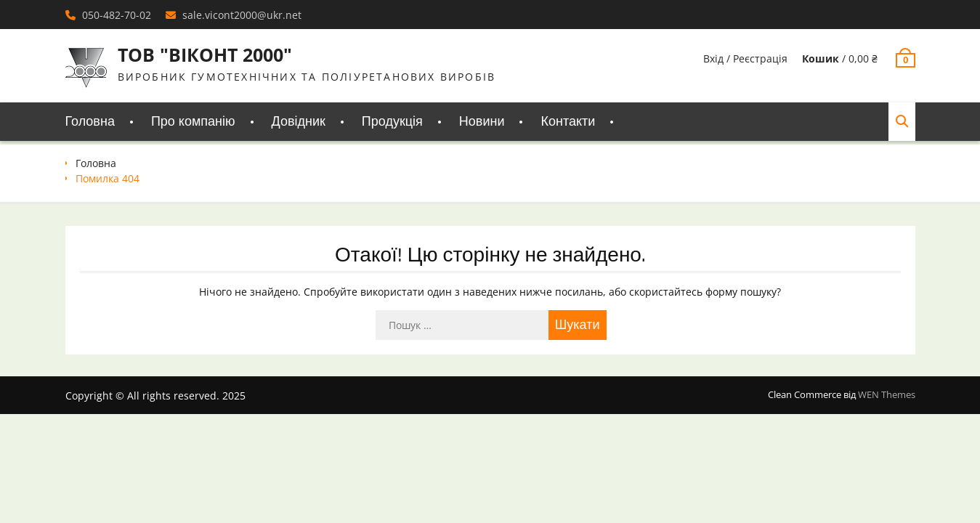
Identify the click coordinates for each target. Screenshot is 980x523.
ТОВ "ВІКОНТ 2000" (205, 54)
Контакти (568, 122)
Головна (90, 122)
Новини (482, 122)
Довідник (299, 122)
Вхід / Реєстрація (745, 58)
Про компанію (193, 122)
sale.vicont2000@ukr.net (242, 15)
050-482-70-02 (117, 15)
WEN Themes (887, 394)
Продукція (392, 122)
